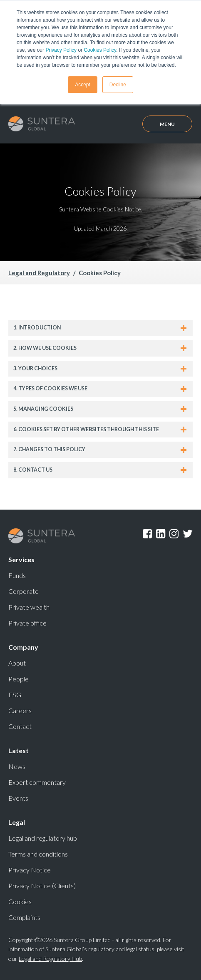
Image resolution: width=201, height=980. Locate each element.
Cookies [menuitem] (20, 901)
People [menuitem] (19, 679)
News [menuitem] (17, 766)
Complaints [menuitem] (24, 917)
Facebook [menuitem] (147, 534)
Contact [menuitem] (20, 726)
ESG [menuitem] (15, 695)
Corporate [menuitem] (24, 591)
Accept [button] (83, 85)
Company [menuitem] (23, 647)
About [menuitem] (17, 663)
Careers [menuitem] (20, 710)
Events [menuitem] (18, 798)
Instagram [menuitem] (174, 534)
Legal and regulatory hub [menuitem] (43, 838)
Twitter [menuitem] (188, 534)
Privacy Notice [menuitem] (30, 870)
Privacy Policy (61, 50)
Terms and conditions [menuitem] (38, 854)
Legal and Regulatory (39, 273)
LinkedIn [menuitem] (161, 534)
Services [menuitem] (21, 559)
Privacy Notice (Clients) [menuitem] (42, 886)
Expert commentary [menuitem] (37, 782)
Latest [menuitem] (19, 750)
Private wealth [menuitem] (29, 607)
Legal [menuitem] (17, 822)
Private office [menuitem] (27, 623)
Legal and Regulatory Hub (50, 959)
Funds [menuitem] (17, 575)
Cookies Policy (100, 50)
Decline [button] (118, 85)
